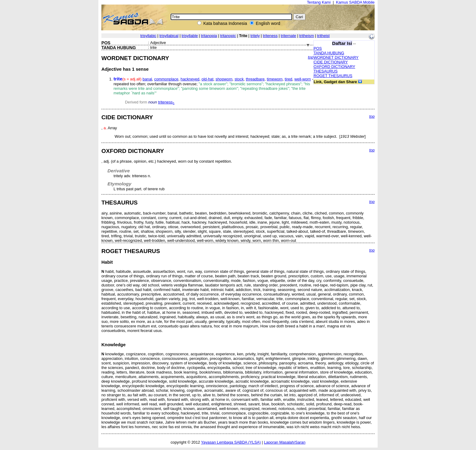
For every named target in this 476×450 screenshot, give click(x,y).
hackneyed (190, 79)
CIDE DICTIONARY (331, 62)
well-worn (303, 79)
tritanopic (228, 36)
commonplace (166, 79)
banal (147, 79)
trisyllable (190, 36)
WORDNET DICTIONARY (336, 58)
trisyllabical (169, 36)
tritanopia (209, 36)
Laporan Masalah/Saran (285, 442)
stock (239, 79)
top (311, 57)
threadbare (255, 79)
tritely (255, 36)
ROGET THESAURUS (333, 76)
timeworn (275, 79)
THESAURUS (326, 71)
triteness (270, 36)
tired (289, 79)
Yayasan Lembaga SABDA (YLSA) (231, 442)
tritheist (323, 36)
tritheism (307, 36)
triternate (289, 36)
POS (318, 48)
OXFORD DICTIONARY (334, 67)
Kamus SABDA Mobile (355, 2)
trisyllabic (148, 36)
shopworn (224, 79)
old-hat (207, 79)
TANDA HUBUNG (329, 53)
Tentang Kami (319, 2)
